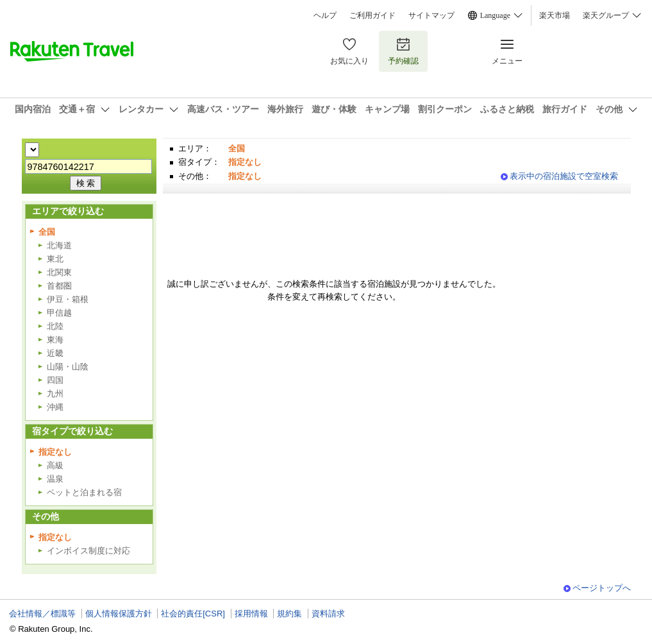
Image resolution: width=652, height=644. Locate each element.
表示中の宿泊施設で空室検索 (564, 176)
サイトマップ (431, 15)
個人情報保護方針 (119, 614)
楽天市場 (555, 15)
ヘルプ (325, 15)
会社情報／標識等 (42, 614)
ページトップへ (602, 588)
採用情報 (251, 614)
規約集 (289, 614)
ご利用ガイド (372, 15)
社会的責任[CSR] (193, 614)
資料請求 (328, 614)
